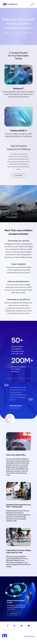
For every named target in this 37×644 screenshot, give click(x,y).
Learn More (19, 175)
